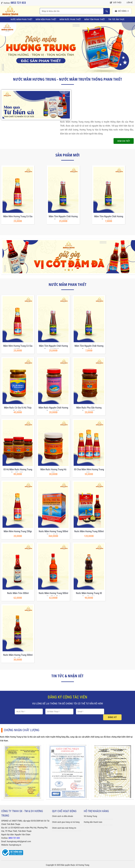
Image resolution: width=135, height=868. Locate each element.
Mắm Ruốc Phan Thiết (70, 19)
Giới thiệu (116, 3)
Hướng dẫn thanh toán (93, 822)
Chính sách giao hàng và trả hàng (66, 822)
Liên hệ (128, 3)
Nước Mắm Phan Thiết (22, 19)
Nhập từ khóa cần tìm (107, 11)
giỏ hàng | (122, 11)
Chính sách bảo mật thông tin (64, 828)
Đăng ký (112, 717)
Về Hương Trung (90, 816)
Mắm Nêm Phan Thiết (46, 19)
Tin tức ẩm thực (116, 19)
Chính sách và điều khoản (63, 816)
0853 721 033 (14, 838)
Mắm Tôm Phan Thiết (95, 19)
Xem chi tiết (124, 141)
